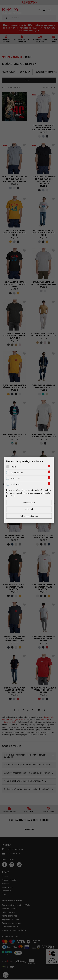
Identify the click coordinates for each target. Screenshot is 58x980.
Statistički (16, 478)
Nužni (13, 467)
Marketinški (16, 484)
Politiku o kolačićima (30, 493)
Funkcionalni (17, 473)
